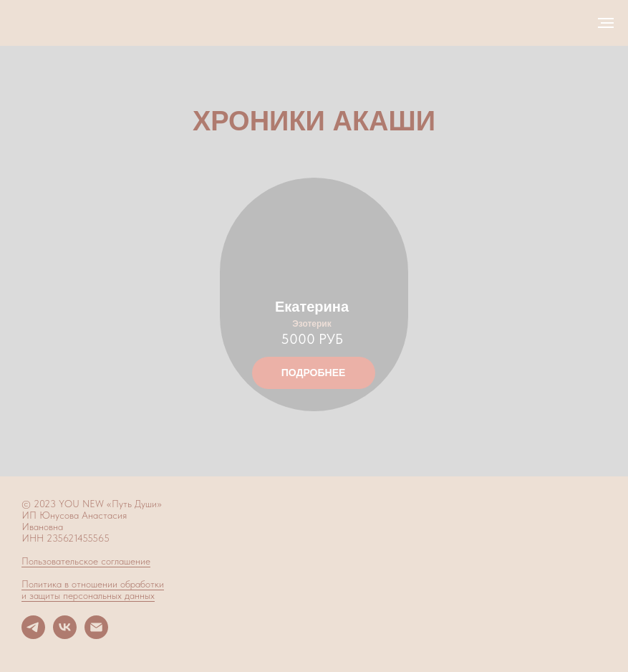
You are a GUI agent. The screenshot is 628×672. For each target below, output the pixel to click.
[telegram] (33, 635)
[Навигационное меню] (606, 23)
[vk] (65, 635)
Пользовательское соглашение (86, 561)
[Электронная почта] (96, 635)
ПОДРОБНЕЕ (314, 373)
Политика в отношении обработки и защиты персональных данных (93, 590)
